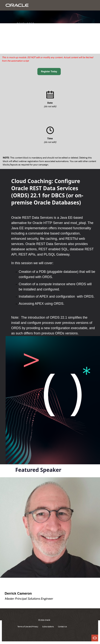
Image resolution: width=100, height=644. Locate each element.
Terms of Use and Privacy (28, 627)
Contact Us (62, 627)
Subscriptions (48, 627)
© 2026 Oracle (44, 620)
